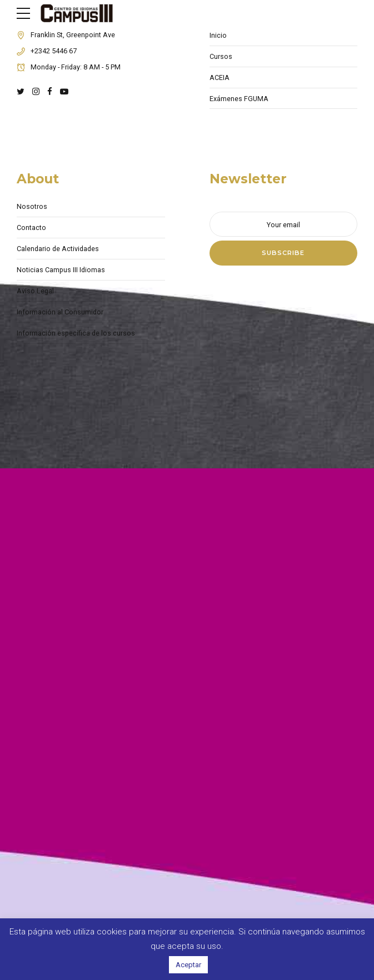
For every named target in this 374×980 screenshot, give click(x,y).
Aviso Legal (35, 291)
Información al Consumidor (60, 312)
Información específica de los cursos (76, 333)
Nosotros (32, 206)
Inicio (218, 35)
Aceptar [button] (188, 965)
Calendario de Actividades (58, 249)
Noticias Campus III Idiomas (61, 270)
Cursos (221, 56)
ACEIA (220, 77)
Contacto (31, 227)
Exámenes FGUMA (239, 99)
